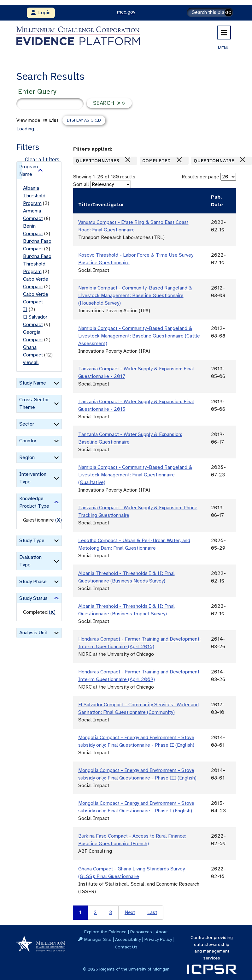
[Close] (128, 160)
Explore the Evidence (105, 932)
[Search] (210, 12)
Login (41, 13)
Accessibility (128, 939)
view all (31, 362)
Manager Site (98, 939)
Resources (141, 932)
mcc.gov (126, 12)
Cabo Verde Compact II (36, 302)
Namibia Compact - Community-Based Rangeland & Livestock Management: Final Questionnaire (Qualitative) (135, 475)
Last (152, 912)
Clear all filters (42, 159)
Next (130, 912)
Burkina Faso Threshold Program (37, 264)
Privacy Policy (158, 939)
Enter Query (37, 91)
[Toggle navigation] (224, 33)
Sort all (81, 184)
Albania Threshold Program (34, 196)
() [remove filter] (59, 520)
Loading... (27, 129)
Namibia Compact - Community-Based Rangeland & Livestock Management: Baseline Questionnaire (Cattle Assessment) (139, 336)
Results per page (200, 177)
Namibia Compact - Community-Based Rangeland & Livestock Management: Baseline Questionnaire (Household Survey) (135, 296)
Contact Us (126, 947)
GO (228, 12)
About (162, 932)
